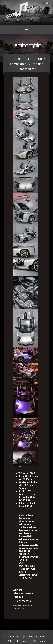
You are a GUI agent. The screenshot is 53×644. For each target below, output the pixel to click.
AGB (10, 641)
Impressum (23, 641)
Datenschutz (39, 641)
